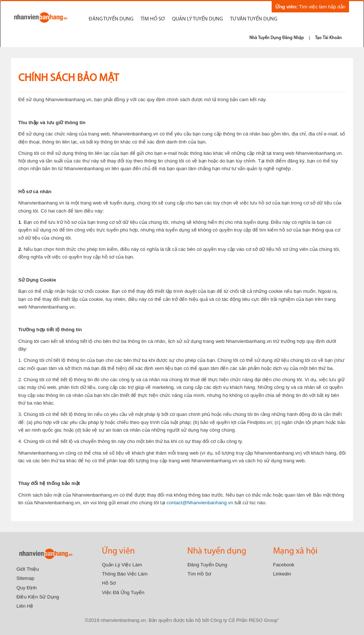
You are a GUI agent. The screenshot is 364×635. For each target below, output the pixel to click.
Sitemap (25, 578)
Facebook (284, 565)
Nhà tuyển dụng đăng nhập (277, 38)
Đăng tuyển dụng (111, 19)
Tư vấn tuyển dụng (254, 19)
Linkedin (282, 574)
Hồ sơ (109, 583)
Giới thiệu (28, 569)
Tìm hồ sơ (153, 19)
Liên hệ (25, 606)
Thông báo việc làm (125, 574)
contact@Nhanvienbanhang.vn (200, 503)
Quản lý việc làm (122, 565)
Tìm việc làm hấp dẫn (310, 7)
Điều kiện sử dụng (38, 597)
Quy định (27, 588)
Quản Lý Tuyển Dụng (197, 19)
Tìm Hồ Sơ (199, 574)
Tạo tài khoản (328, 38)
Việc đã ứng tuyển (123, 592)
